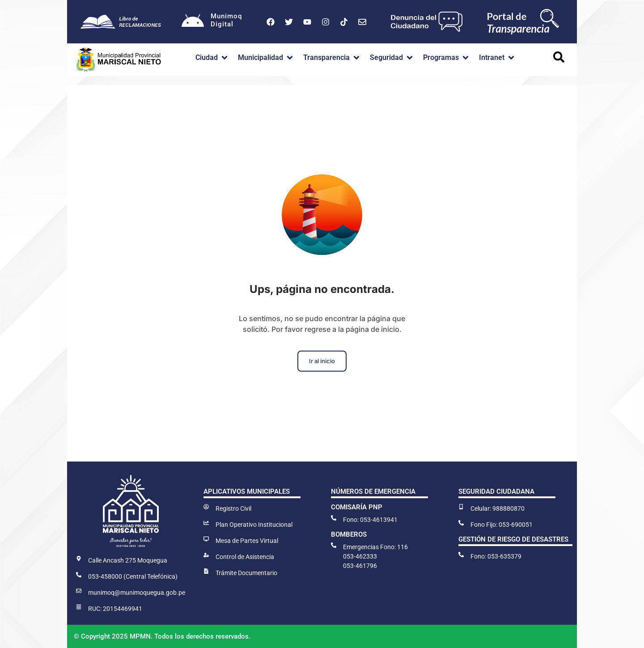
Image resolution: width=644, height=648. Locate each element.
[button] (212, 58)
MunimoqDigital (226, 20)
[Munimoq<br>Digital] (193, 22)
